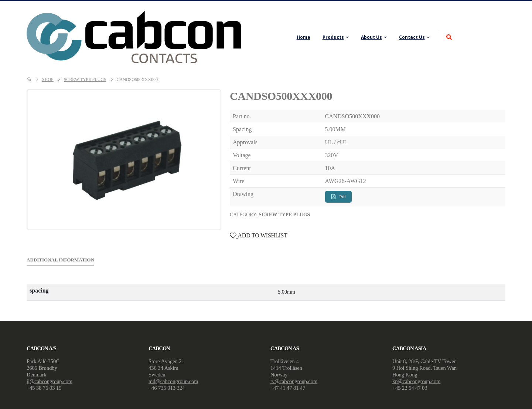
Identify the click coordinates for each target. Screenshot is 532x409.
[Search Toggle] (449, 38)
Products (333, 37)
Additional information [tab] (60, 260)
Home (303, 37)
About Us (371, 37)
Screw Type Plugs (284, 215)
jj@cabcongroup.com (50, 381)
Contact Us (412, 37)
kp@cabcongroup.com (416, 381)
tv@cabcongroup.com (294, 381)
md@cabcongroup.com (173, 381)
